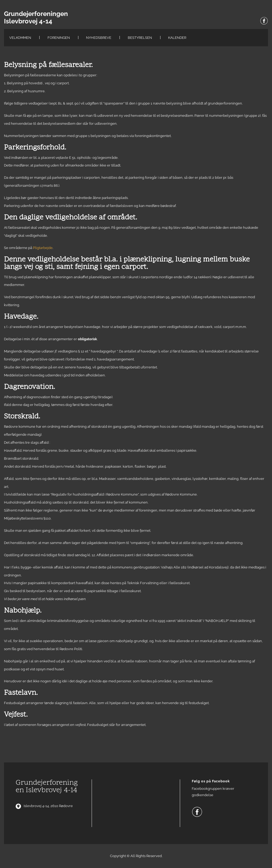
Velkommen (20, 38)
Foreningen (59, 38)
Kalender (177, 38)
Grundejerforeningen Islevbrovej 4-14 (36, 18)
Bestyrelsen (140, 38)
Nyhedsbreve (99, 38)
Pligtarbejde (43, 248)
